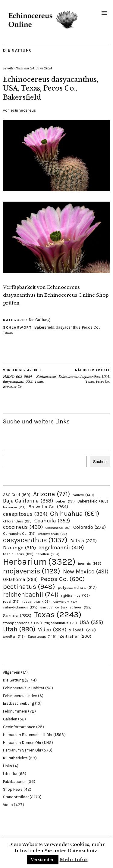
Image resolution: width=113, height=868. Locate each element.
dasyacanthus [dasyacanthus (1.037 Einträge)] (35, 540)
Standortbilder (16, 797)
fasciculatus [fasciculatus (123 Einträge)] (18, 554)
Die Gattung (18, 50)
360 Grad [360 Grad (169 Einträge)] (17, 495)
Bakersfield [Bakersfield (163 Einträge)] (93, 501)
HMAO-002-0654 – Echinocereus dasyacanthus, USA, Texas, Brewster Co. (30, 378)
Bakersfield (44, 327)
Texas (8, 332)
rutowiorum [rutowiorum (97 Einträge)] (65, 602)
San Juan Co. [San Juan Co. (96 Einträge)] (53, 607)
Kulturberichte (15, 758)
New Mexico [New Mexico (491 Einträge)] (86, 571)
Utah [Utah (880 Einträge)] (19, 629)
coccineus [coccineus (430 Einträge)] (23, 527)
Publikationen (15, 782)
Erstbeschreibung (19, 703)
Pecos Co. (91, 327)
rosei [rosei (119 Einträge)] (11, 602)
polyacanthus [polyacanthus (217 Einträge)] (77, 587)
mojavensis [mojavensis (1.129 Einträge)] (32, 571)
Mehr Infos (74, 859)
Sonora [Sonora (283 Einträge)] (17, 616)
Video (8, 805)
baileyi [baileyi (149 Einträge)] (83, 495)
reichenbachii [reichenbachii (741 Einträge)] (31, 594)
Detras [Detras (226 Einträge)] (83, 541)
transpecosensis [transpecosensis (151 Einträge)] (22, 623)
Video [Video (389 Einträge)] (52, 630)
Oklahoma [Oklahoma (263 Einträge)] (20, 579)
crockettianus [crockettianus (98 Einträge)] (53, 534)
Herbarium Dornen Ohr (22, 743)
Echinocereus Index (20, 696)
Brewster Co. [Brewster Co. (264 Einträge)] (48, 507)
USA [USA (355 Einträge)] (91, 622)
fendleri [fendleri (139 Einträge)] (48, 554)
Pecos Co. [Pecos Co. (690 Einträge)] (63, 579)
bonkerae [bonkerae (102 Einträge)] (14, 507)
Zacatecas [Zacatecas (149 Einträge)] (42, 636)
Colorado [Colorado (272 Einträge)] (89, 527)
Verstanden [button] (43, 860)
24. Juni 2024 (41, 68)
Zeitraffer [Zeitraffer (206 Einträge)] (75, 636)
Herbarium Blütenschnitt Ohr (28, 735)
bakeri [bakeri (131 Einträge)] (65, 501)
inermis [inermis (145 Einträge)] (90, 563)
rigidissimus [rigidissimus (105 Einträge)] (75, 596)
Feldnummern (15, 711)
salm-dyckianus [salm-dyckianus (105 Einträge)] (20, 607)
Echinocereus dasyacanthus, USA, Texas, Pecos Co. (83, 376)
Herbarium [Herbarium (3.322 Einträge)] (39, 562)
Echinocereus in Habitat (24, 688)
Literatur (10, 774)
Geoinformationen (19, 727)
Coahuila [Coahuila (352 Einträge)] (52, 521)
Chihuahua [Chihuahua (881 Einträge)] (75, 514)
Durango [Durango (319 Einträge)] (19, 547)
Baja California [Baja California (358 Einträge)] (28, 501)
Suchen (100, 462)
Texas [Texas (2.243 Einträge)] (58, 614)
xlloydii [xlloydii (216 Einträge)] (82, 630)
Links (8, 766)
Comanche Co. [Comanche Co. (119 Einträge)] (19, 534)
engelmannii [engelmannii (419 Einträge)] (61, 547)
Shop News (13, 789)
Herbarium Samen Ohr (22, 750)
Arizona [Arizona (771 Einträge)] (52, 494)
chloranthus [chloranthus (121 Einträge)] (17, 521)
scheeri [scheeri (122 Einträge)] (81, 607)
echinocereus (23, 110)
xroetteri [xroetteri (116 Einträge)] (14, 637)
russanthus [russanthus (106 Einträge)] (36, 602)
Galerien (10, 719)
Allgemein (12, 672)
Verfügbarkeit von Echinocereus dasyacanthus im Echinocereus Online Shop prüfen (56, 295)
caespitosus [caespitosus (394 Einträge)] (25, 514)
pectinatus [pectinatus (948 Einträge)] (29, 587)
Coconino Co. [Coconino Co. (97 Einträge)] (58, 528)
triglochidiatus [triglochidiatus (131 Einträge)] (61, 623)
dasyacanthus (68, 327)
